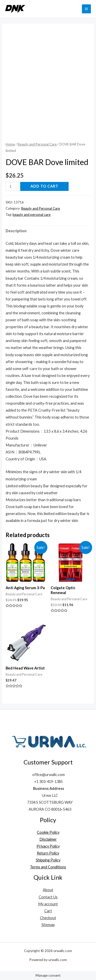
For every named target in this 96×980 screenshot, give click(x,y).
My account (48, 904)
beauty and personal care (31, 215)
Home (10, 144)
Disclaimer (48, 839)
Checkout (48, 918)
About (48, 890)
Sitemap (48, 925)
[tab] (48, 231)
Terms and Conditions (48, 867)
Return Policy (48, 853)
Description (16, 231)
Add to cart (44, 186)
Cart (48, 911)
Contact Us (48, 897)
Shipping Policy (48, 860)
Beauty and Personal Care (37, 144)
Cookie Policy (48, 832)
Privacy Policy (48, 846)
